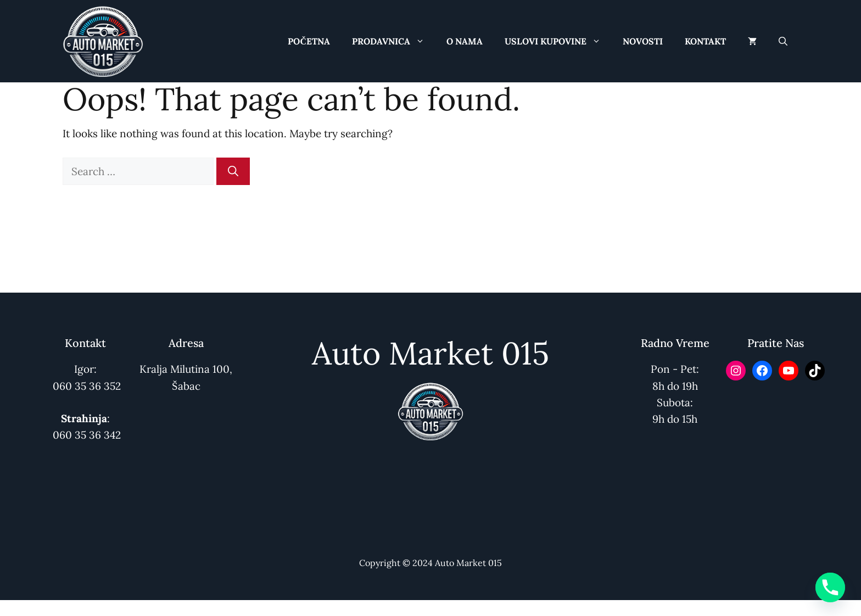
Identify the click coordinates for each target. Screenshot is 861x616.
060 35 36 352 (87, 386)
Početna (309, 41)
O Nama (465, 41)
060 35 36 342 (87, 435)
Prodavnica (394, 41)
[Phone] (830, 587)
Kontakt (705, 41)
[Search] (233, 172)
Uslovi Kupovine (558, 41)
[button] (783, 41)
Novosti (643, 41)
